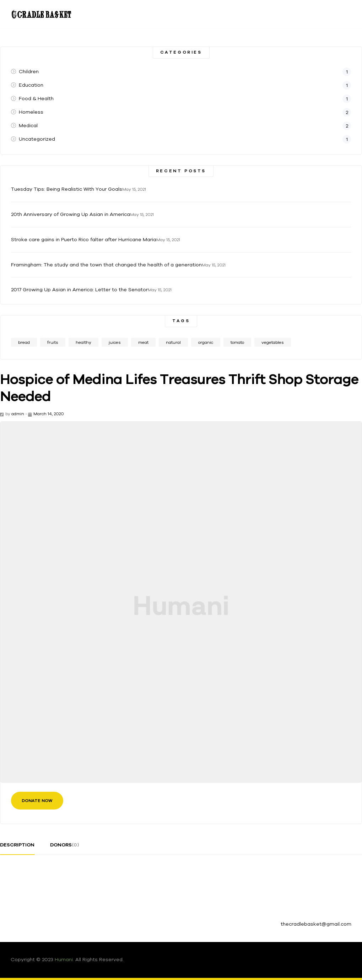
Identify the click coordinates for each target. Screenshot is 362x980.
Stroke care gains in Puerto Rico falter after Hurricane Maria (84, 239)
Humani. (64, 959)
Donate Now (37, 801)
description (17, 845)
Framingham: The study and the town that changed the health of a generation (106, 265)
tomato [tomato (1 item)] (237, 342)
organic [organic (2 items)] (206, 342)
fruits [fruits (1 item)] (53, 342)
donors (64, 845)
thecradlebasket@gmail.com (316, 924)
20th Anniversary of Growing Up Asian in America (71, 214)
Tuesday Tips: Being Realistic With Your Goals (67, 189)
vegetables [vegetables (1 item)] (273, 342)
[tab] (17, 848)
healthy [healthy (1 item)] (83, 342)
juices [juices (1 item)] (115, 342)
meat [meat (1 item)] (143, 342)
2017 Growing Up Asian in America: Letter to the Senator (79, 289)
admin (18, 414)
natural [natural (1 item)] (173, 342)
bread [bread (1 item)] (24, 342)
